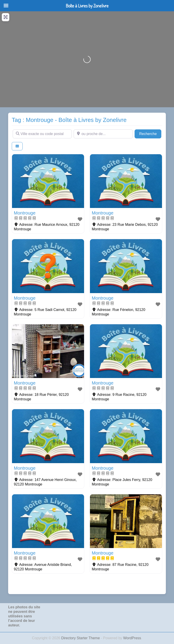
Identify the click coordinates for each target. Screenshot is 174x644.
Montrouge (25, 213)
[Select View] (17, 146)
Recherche (150, 133)
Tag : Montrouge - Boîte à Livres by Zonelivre (69, 120)
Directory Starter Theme (81, 638)
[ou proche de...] (103, 134)
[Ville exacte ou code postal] (42, 134)
